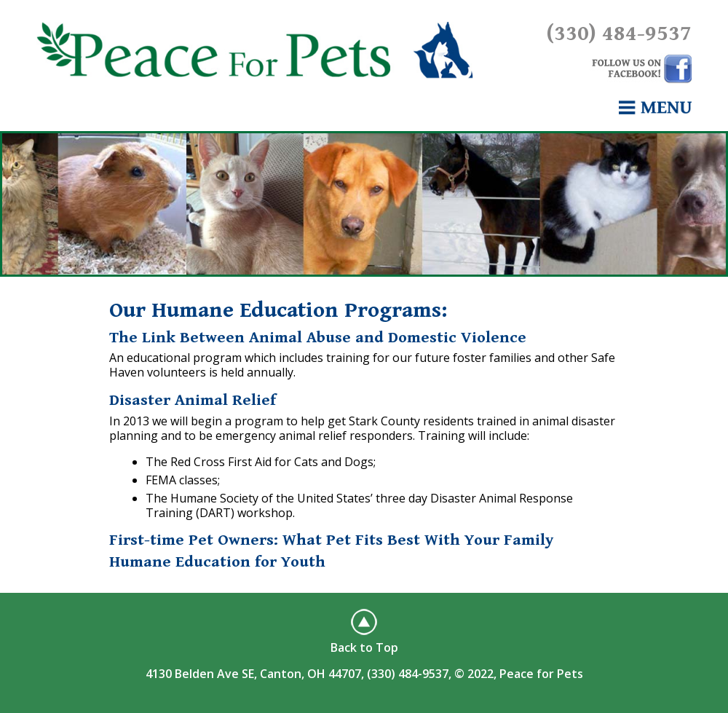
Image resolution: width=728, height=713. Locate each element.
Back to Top (364, 647)
